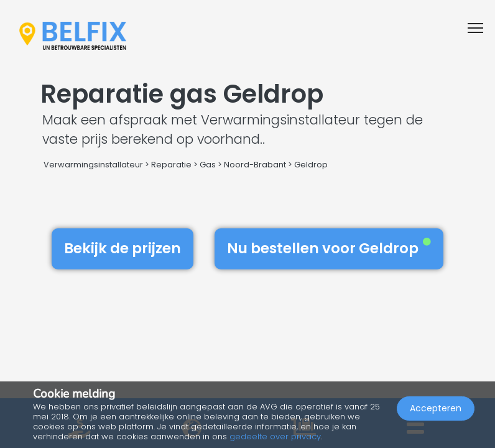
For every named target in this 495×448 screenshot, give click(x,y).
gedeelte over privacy (275, 436)
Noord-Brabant (255, 165)
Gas (208, 165)
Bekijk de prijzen (123, 248)
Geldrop (311, 165)
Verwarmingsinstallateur (93, 165)
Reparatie (171, 165)
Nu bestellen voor (329, 248)
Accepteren (436, 408)
